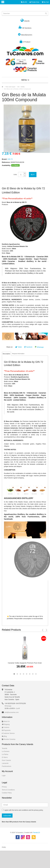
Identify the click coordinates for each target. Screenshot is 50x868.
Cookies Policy (7, 793)
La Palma (5, 754)
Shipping (6, 724)
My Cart (45, 2)
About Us (6, 721)
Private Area (34, 2)
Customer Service (8, 733)
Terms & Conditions (8, 790)
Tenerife (5, 748)
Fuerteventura (7, 766)
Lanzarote (5, 763)
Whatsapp (39, 347)
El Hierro (5, 757)
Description (7, 354)
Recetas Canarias (9, 739)
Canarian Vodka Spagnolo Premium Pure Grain (25, 663)
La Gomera (6, 751)
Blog (4, 736)
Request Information (18, 354)
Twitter (19, 347)
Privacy (4, 787)
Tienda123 (36, 833)
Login (4, 776)
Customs (6, 727)
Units (15, 175)
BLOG (24, 2)
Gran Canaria (6, 760)
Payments (6, 730)
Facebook (28, 347)
